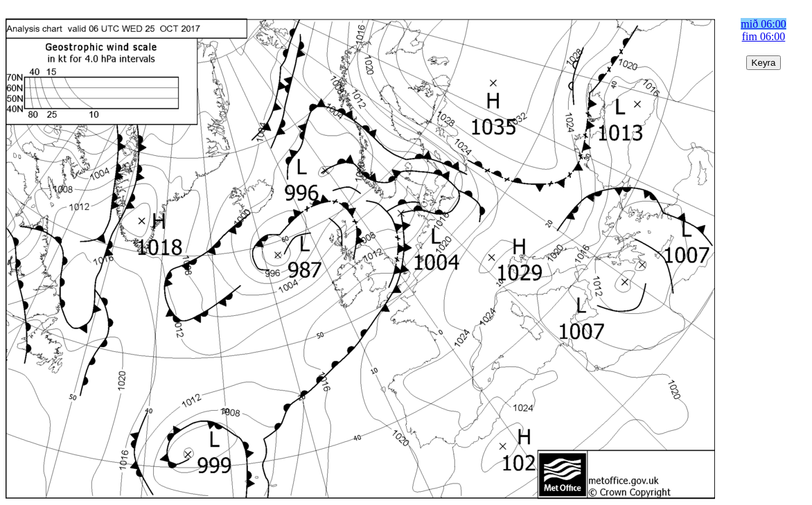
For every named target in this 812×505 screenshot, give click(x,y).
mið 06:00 (763, 24)
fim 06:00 (764, 36)
